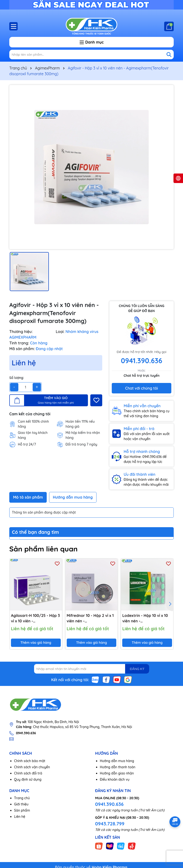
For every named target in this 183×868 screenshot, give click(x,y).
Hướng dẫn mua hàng (117, 761)
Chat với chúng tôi (141, 388)
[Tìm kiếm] (169, 55)
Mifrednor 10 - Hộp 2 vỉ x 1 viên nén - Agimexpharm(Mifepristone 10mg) (92, 618)
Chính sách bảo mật (30, 761)
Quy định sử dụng (28, 779)
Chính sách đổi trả (28, 773)
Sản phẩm (22, 810)
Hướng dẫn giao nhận (117, 773)
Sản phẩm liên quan (43, 549)
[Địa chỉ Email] (92, 669)
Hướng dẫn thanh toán (118, 767)
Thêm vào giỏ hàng (36, 643)
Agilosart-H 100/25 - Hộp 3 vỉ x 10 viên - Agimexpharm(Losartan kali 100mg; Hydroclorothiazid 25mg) (35, 618)
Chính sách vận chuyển (32, 767)
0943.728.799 (110, 824)
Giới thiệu (21, 804)
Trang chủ (22, 798)
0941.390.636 (109, 804)
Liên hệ (20, 817)
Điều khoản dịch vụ (115, 779)
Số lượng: (17, 378)
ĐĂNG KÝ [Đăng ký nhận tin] (137, 669)
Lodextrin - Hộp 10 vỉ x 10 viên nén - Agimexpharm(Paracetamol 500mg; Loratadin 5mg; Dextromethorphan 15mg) (147, 618)
